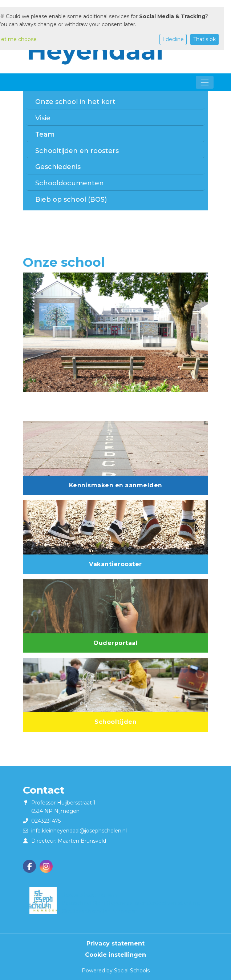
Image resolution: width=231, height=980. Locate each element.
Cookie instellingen (115, 955)
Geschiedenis (58, 167)
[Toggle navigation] (205, 82)
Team (45, 134)
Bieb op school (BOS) (71, 199)
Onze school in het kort (75, 102)
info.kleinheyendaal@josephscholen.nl (79, 831)
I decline (173, 39)
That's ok (204, 39)
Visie (43, 118)
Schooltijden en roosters (77, 151)
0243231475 (46, 821)
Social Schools (132, 971)
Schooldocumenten (70, 183)
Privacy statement (115, 943)
